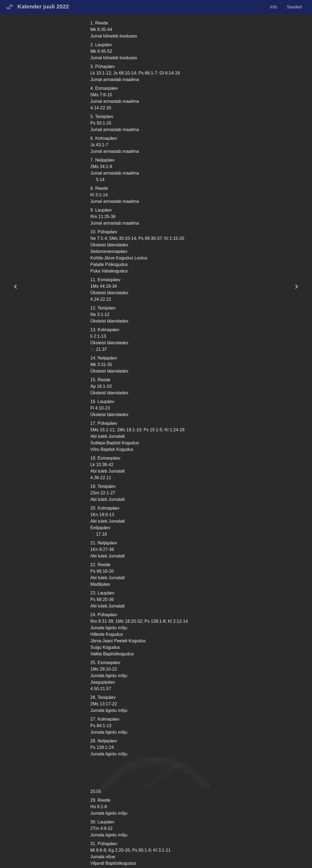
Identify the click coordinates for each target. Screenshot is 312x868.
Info (274, 7)
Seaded (294, 7)
